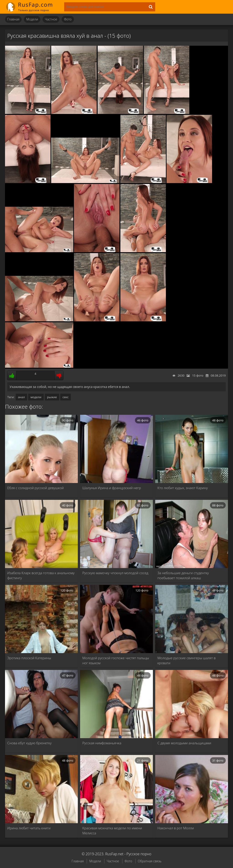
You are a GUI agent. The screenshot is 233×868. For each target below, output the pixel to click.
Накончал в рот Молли (176, 828)
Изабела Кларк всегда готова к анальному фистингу (41, 575)
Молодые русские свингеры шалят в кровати (187, 660)
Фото (68, 19)
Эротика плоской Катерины (29, 658)
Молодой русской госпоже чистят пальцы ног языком (116, 660)
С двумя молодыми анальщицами (184, 743)
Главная (13, 19)
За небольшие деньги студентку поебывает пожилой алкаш (183, 575)
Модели (32, 19)
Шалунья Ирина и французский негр (112, 488)
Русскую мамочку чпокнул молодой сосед (115, 573)
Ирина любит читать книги (29, 828)
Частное (51, 19)
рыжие (52, 397)
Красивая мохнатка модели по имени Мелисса (112, 830)
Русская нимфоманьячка (102, 743)
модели (36, 397)
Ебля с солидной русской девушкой (35, 488)
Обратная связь (150, 861)
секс (66, 397)
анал (21, 397)
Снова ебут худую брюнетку (29, 743)
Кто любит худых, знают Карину (183, 488)
